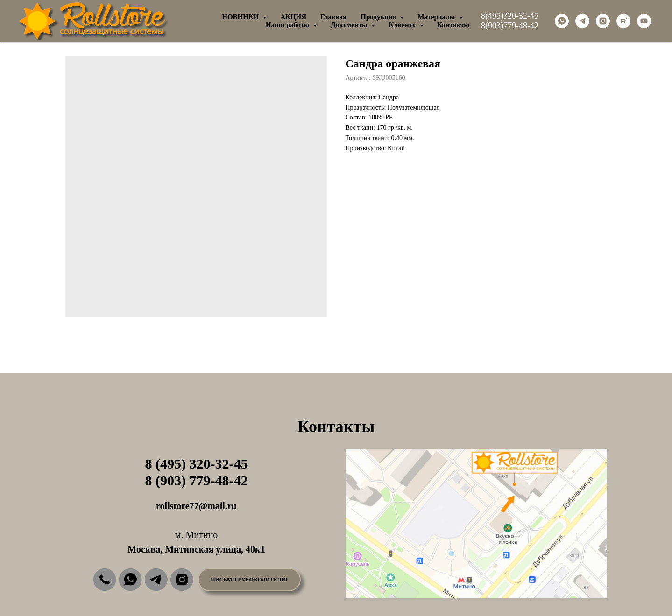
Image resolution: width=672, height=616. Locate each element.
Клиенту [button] (403, 25)
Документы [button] (350, 25)
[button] (249, 580)
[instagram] (603, 21)
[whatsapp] (562, 21)
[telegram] (582, 21)
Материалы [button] (437, 17)
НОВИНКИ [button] (241, 17)
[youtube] (644, 21)
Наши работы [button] (289, 25)
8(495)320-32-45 (510, 16)
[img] (105, 580)
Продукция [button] (379, 17)
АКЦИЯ (293, 17)
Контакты (453, 25)
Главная (333, 17)
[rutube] (623, 21)
